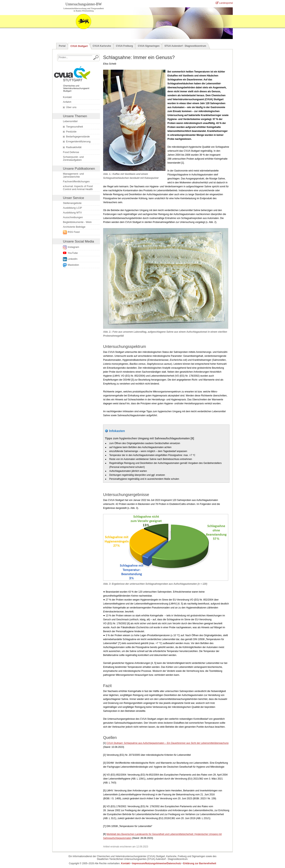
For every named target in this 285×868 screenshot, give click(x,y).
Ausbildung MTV (72, 213)
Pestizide (70, 132)
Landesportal (224, 3)
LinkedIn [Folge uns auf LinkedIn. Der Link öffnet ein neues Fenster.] (73, 259)
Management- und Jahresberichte (73, 175)
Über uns (70, 107)
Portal (62, 46)
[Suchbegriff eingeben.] (75, 57)
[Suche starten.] (96, 58)
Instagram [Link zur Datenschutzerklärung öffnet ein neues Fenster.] (73, 247)
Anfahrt (67, 102)
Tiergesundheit (73, 127)
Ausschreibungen (73, 217)
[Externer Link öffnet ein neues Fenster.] (80, 232)
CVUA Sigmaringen (149, 46)
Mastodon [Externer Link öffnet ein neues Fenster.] (73, 265)
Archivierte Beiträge (74, 227)
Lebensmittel (70, 121)
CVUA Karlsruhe (102, 46)
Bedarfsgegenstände (76, 137)
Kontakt (67, 97)
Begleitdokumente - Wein (77, 222)
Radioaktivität (72, 147)
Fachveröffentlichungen (76, 181)
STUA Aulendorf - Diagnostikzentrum (185, 46)
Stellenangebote (72, 203)
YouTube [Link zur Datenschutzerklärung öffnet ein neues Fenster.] (73, 253)
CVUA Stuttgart (79, 46)
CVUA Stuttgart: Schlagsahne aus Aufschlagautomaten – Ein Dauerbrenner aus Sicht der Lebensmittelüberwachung (168, 743)
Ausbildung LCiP (72, 208)
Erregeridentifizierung (77, 142)
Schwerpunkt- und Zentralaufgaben (73, 158)
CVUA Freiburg (124, 46)
